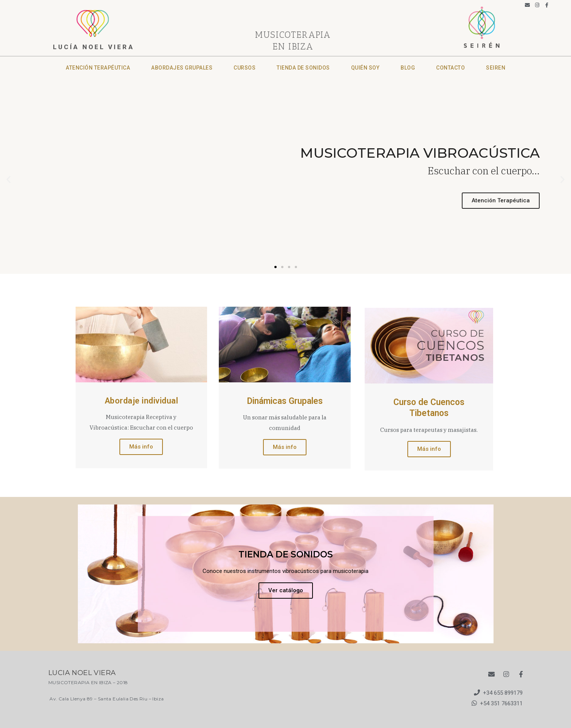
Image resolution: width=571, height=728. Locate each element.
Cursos (244, 68)
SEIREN (496, 68)
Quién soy (365, 68)
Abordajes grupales (182, 68)
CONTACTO (450, 68)
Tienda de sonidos (303, 68)
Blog (408, 68)
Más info (141, 447)
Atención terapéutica (98, 68)
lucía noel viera (94, 47)
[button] (275, 267)
